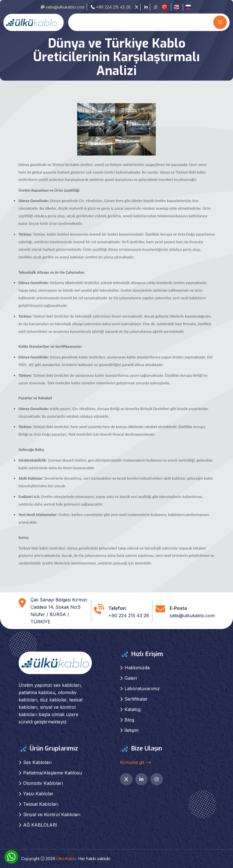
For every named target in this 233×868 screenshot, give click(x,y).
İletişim (132, 730)
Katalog (133, 709)
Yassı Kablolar (38, 794)
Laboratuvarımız (142, 688)
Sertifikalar (136, 699)
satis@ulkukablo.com (63, 7)
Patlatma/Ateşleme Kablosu (53, 773)
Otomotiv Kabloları (43, 783)
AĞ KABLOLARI (40, 825)
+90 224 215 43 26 (111, 7)
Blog (129, 720)
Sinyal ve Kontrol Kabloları (52, 814)
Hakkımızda (137, 668)
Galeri (131, 678)
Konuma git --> (136, 762)
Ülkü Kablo (66, 859)
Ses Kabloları (37, 762)
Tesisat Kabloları (41, 804)
